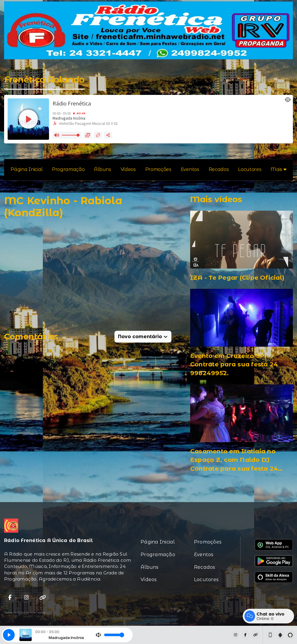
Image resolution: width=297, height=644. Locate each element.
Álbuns (102, 169)
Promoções (158, 169)
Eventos (190, 169)
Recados (219, 169)
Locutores (250, 169)
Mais (278, 169)
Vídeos (128, 169)
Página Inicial (27, 169)
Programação (68, 169)
